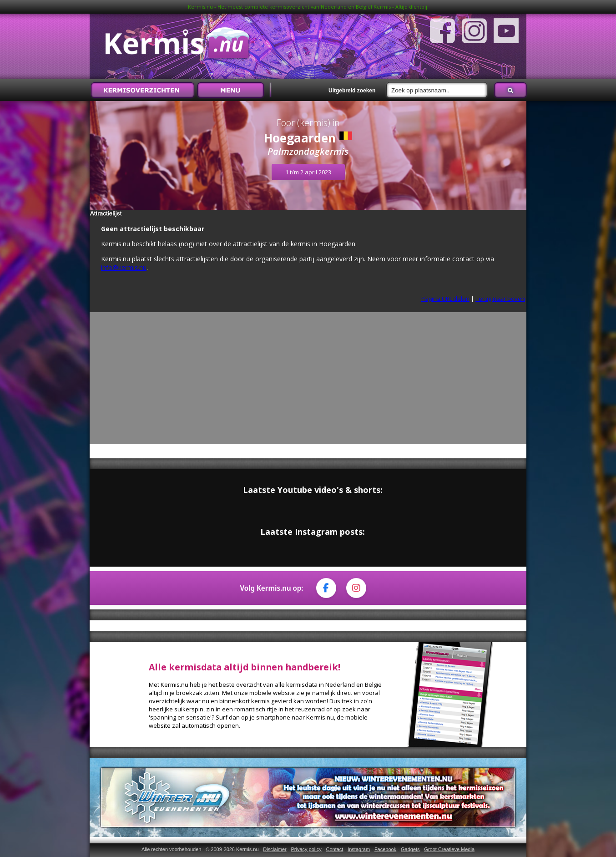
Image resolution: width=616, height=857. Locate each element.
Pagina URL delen (445, 299)
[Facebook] (326, 588)
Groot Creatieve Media (449, 849)
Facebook (385, 849)
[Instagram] (356, 588)
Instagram (359, 849)
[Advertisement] (308, 380)
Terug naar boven (500, 299)
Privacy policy (306, 849)
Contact (334, 849)
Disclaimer (275, 849)
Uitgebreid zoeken (352, 91)
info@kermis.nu (124, 267)
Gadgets (410, 849)
